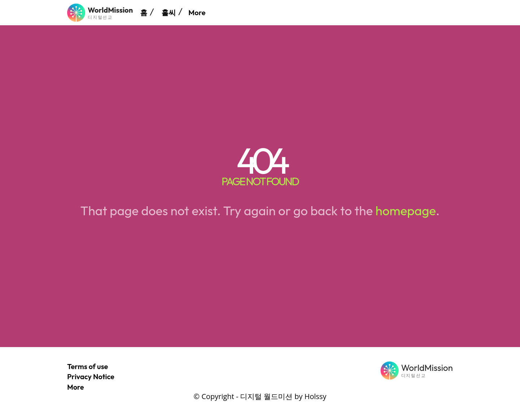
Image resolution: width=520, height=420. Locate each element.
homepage (406, 211)
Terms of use (88, 366)
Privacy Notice (91, 376)
